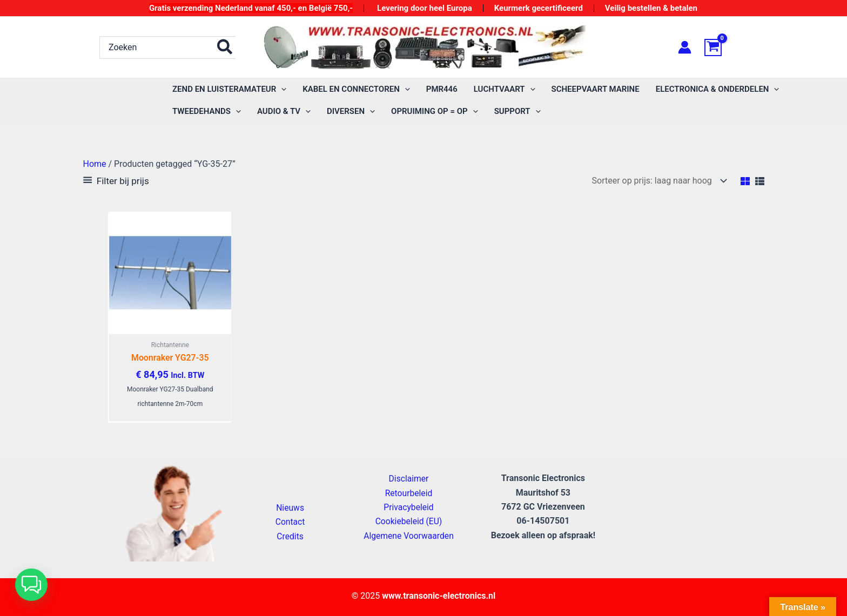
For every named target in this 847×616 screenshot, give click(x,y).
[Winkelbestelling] (657, 181)
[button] (31, 585)
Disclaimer (409, 479)
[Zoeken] (225, 48)
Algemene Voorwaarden (408, 536)
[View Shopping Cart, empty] (726, 48)
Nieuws (290, 508)
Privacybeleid (408, 507)
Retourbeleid (409, 493)
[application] (281, 89)
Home (95, 164)
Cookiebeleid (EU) (408, 522)
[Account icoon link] (685, 47)
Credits (290, 536)
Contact (290, 522)
